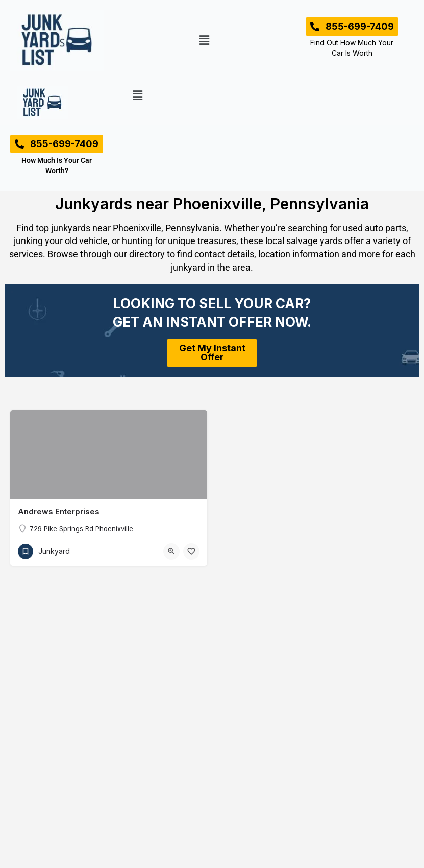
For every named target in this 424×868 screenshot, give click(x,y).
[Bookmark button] (191, 551)
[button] (204, 41)
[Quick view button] (171, 551)
